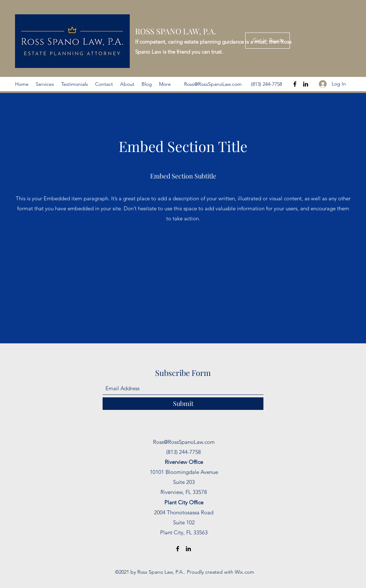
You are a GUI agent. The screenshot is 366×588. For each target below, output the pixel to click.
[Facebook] (295, 84)
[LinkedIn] (306, 84)
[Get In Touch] (268, 41)
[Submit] (183, 404)
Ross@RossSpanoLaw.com (213, 84)
